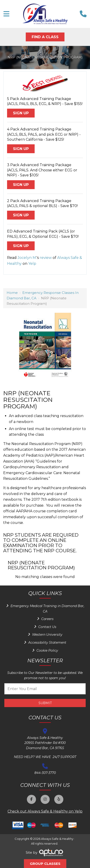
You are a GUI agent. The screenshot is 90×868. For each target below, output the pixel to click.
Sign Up (21, 113)
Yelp (32, 264)
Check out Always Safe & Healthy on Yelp (45, 811)
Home (12, 293)
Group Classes (45, 864)
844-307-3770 (45, 773)
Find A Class (45, 37)
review (46, 258)
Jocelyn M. (27, 258)
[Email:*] (45, 689)
